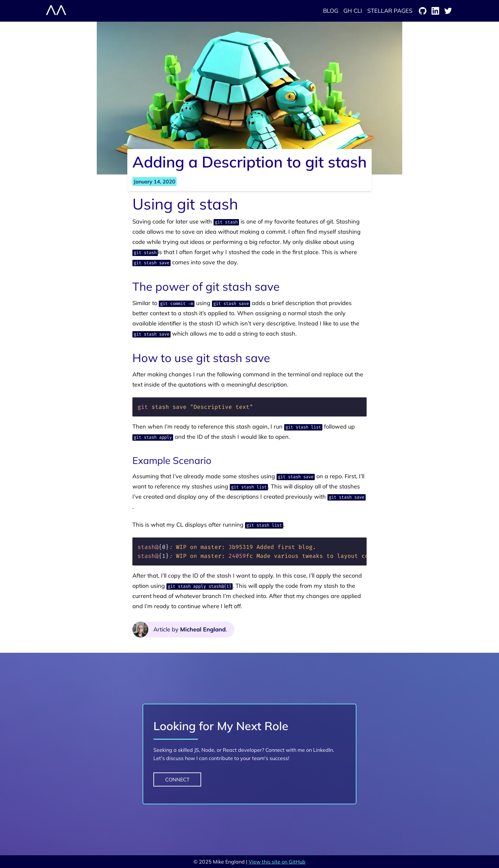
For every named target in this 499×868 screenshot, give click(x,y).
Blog (331, 11)
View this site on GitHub (277, 862)
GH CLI (353, 11)
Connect (177, 779)
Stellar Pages (390, 11)
